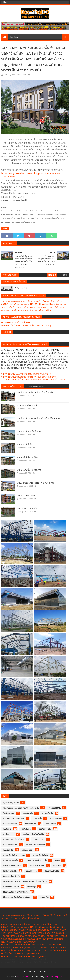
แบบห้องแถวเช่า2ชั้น (10, 845)
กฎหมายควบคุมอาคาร (11, 803)
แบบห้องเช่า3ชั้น (9, 834)
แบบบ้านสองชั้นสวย (10, 824)
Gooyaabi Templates (54, 976)
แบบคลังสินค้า (28, 813)
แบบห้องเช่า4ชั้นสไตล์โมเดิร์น (14, 840)
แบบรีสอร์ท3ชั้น (50, 824)
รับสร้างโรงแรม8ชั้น (10, 871)
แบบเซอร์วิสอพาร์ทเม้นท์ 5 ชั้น (14, 819)
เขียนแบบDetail (54, 808)
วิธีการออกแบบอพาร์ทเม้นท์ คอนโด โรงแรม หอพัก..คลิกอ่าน (29, 377)
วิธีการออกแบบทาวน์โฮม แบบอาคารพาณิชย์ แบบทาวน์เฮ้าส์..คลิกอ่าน (33, 380)
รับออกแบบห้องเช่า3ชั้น (28, 405)
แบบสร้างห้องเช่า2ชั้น (27, 509)
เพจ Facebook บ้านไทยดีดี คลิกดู (16, 322)
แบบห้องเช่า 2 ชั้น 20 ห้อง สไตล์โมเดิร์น (35, 393)
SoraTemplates (24, 976)
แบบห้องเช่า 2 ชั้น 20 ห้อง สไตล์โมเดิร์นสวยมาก (39, 418)
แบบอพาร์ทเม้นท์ (27, 850)
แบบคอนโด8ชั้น (48, 813)
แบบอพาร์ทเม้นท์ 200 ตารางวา (14, 855)
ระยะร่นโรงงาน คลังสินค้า (12, 866)
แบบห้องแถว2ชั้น (38, 840)
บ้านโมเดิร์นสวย (9, 813)
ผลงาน (57, 861)
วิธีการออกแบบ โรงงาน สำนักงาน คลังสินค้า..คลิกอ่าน (26, 374)
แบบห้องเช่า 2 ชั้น (45, 829)
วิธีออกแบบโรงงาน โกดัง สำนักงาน (15, 892)
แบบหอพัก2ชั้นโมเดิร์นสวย (29, 470)
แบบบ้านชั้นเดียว (56, 819)
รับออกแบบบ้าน (31, 871)
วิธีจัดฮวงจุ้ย (31, 887)
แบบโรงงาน (7, 829)
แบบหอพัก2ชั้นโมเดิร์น (27, 457)
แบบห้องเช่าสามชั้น (26, 496)
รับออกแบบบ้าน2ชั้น (52, 871)
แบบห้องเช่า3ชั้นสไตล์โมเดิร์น (33, 834)
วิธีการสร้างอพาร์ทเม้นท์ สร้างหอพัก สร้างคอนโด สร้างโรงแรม (25, 882)
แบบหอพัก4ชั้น (8, 850)
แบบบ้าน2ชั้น (37, 819)
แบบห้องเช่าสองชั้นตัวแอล (29, 431)
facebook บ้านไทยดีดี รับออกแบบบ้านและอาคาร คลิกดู (26, 325)
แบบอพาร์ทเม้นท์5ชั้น (40, 855)
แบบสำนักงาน (26, 829)
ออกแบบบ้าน (44, 897)
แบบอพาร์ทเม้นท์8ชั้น (10, 861)
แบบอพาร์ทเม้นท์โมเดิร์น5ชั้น (36, 861)
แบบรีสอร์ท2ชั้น (31, 824)
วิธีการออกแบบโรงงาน (11, 887)
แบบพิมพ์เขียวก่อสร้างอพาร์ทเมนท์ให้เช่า (35, 483)
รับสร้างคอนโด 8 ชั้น (37, 866)
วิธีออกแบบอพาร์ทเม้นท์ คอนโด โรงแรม (17, 897)
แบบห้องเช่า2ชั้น (25, 444)
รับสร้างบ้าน (57, 866)
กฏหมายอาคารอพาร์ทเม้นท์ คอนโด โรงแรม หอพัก (21, 808)
